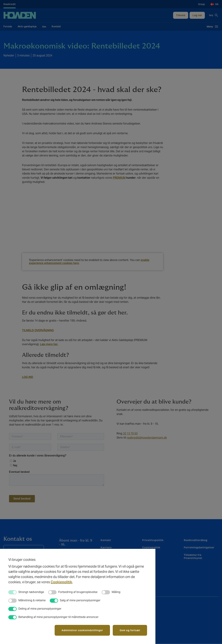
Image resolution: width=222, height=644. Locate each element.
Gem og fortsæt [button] (130, 630)
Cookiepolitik (61, 582)
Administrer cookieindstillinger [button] (82, 630)
